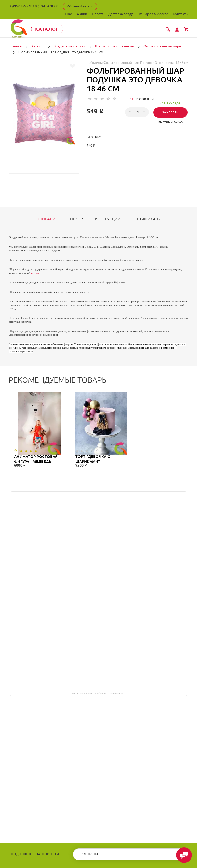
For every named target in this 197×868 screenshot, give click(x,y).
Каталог (48, 29)
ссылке (35, 273)
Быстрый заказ (171, 122)
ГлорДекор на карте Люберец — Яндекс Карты (98, 693)
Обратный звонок (80, 6)
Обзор (76, 219)
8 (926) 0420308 (47, 6)
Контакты (181, 14)
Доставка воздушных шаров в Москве (138, 14)
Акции (82, 14)
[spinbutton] (137, 112)
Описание (47, 219)
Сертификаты (146, 219)
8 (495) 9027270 (20, 6)
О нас (68, 14)
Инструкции (108, 219)
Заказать (170, 112)
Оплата (98, 14)
